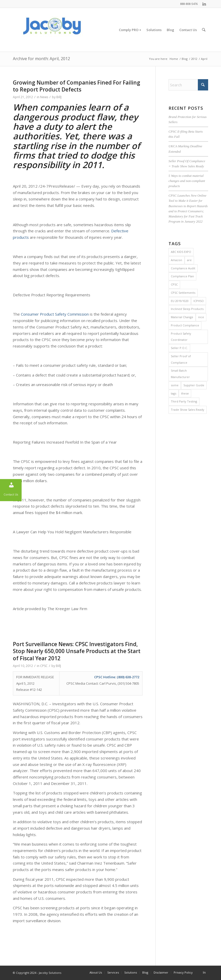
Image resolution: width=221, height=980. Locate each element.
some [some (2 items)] (175, 385)
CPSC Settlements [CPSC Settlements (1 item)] (183, 293)
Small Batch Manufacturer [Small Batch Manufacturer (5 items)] (180, 374)
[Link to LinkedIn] (204, 4)
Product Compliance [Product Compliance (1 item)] (185, 325)
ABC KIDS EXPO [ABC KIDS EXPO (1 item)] (181, 252)
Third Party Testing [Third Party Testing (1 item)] (184, 401)
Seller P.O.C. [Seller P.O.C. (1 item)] (179, 348)
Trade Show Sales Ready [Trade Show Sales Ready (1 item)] (188, 410)
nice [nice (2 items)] (201, 317)
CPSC (44, 666)
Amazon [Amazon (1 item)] (176, 260)
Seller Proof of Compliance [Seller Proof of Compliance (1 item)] (181, 359)
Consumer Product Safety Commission (55, 314)
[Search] (204, 30)
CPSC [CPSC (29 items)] (174, 284)
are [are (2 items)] (189, 260)
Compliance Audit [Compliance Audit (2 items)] (183, 268)
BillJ (59, 97)
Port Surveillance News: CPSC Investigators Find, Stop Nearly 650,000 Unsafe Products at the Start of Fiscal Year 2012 (77, 651)
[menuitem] (130, 30)
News (44, 97)
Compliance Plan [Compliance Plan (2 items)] (182, 276)
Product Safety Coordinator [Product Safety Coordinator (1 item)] (181, 337)
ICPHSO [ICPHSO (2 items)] (199, 301)
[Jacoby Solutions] (51, 30)
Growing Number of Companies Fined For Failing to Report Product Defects (77, 86)
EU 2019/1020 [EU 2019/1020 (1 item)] (180, 301)
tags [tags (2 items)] (174, 393)
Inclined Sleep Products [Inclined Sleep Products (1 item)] (187, 309)
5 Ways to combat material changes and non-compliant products (187, 181)
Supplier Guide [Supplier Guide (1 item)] (194, 385)
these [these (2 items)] (185, 393)
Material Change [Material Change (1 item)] (182, 317)
